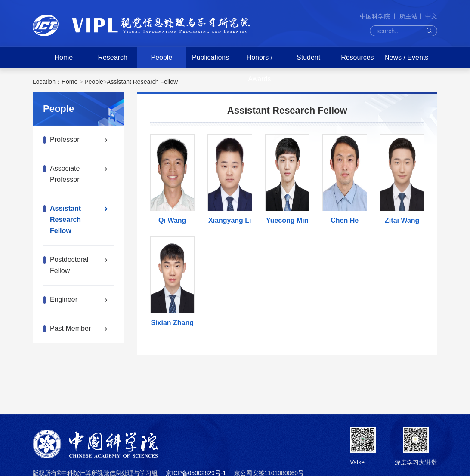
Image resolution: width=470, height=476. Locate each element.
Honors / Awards (260, 68)
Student (308, 57)
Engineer (64, 299)
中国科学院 (376, 16)
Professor (65, 140)
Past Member (70, 328)
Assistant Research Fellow (142, 82)
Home (64, 57)
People (161, 57)
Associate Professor (65, 174)
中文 (431, 16)
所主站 (408, 16)
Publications (210, 57)
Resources (357, 57)
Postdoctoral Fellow (69, 265)
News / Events (406, 57)
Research (112, 57)
